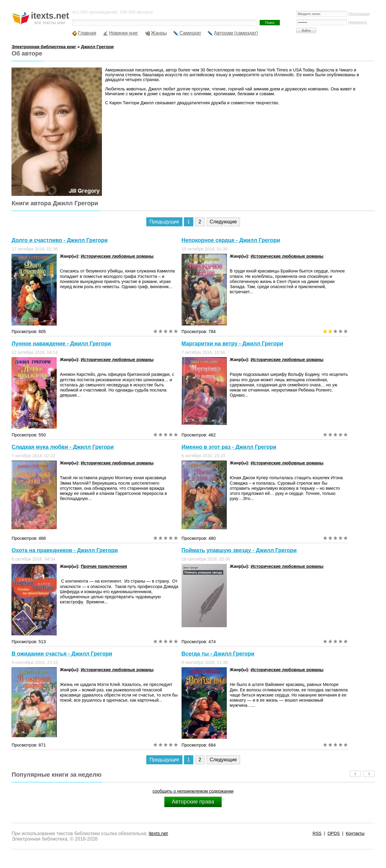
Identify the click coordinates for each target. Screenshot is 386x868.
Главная (87, 33)
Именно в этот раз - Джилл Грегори (229, 447)
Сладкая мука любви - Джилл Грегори (63, 447)
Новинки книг (123, 33)
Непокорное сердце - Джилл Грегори (231, 240)
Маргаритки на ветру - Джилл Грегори (232, 344)
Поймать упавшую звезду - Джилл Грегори (239, 550)
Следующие (223, 222)
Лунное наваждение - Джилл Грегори (61, 344)
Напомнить (358, 22)
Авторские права (193, 802)
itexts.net (158, 833)
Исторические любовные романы (117, 256)
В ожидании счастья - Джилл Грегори (62, 654)
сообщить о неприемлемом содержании (193, 791)
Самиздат (190, 33)
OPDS (334, 833)
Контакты (355, 833)
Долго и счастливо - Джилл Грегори (60, 240)
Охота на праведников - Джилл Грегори (65, 550)
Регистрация (359, 14)
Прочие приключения (104, 566)
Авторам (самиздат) (236, 33)
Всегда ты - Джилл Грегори (218, 654)
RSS (317, 833)
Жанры (159, 33)
